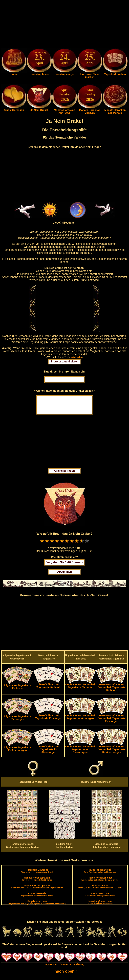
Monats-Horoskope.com (37, 882)
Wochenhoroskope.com (37, 890)
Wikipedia (76, 357)
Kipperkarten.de (37, 898)
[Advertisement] (64, 25)
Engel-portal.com (37, 906)
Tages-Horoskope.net (100, 882)
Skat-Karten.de (100, 890)
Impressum (51, 968)
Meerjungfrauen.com (100, 906)
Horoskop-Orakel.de (37, 874)
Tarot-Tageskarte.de (100, 874)
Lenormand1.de (100, 898)
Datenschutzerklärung (72, 968)
